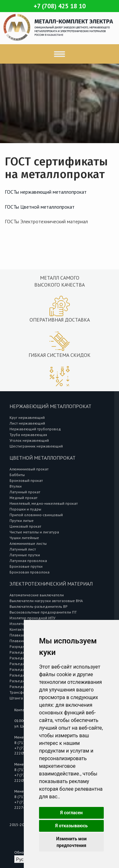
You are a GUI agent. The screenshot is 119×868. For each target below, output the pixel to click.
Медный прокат (23, 498)
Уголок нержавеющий (29, 440)
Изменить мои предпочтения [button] (71, 842)
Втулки (16, 486)
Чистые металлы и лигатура (34, 532)
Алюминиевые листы (28, 543)
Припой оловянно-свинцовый (36, 515)
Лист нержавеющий (27, 423)
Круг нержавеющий (27, 417)
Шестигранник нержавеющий (36, 446)
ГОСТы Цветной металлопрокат (40, 207)
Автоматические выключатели (37, 595)
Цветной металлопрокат (43, 458)
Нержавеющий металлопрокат (50, 406)
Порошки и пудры (25, 509)
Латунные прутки (25, 555)
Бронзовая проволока (30, 572)
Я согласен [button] (72, 813)
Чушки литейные (24, 538)
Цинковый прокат (25, 526)
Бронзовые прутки (26, 566)
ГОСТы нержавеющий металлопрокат (46, 192)
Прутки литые (22, 521)
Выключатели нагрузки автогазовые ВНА (46, 601)
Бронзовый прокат (26, 480)
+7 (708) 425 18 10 (60, 6)
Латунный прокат (25, 492)
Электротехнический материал (51, 584)
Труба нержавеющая (28, 435)
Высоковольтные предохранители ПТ (43, 612)
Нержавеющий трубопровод (35, 429)
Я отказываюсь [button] (72, 826)
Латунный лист (23, 549)
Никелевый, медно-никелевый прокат (44, 503)
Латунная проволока (28, 561)
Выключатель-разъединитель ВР (39, 606)
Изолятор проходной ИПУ (33, 618)
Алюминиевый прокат (29, 469)
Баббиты (17, 475)
